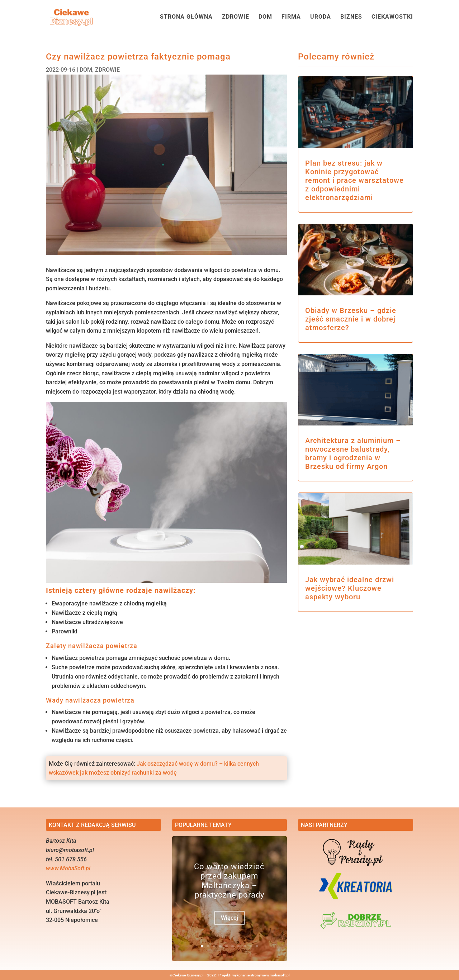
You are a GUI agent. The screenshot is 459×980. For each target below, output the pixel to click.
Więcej (229, 918)
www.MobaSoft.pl (68, 868)
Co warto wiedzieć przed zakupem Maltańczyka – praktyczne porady (229, 881)
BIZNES (351, 17)
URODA (321, 17)
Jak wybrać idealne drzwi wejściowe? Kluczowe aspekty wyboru (350, 588)
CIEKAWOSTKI (392, 17)
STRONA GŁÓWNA (186, 17)
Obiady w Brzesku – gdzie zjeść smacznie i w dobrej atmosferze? (351, 319)
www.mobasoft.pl (276, 975)
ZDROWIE (236, 17)
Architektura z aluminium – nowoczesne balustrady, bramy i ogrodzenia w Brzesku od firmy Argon (353, 453)
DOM (265, 17)
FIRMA (291, 17)
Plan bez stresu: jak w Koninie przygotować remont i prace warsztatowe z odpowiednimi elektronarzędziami (354, 180)
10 (257, 946)
